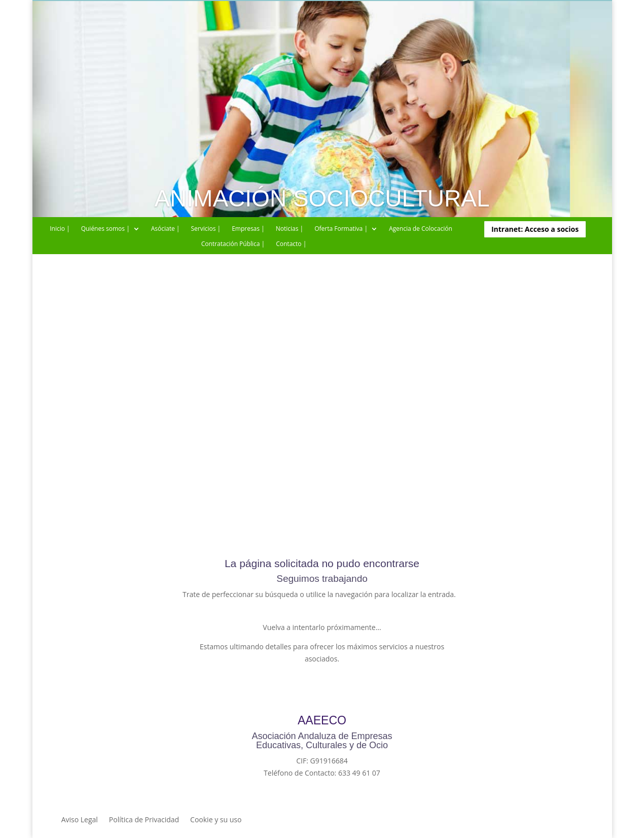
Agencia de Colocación (421, 229)
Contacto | (291, 244)
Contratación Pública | (233, 244)
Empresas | (248, 229)
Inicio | (60, 229)
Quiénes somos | (105, 229)
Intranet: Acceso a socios (535, 229)
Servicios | (206, 229)
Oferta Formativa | (341, 229)
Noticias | (290, 229)
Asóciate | (166, 229)
